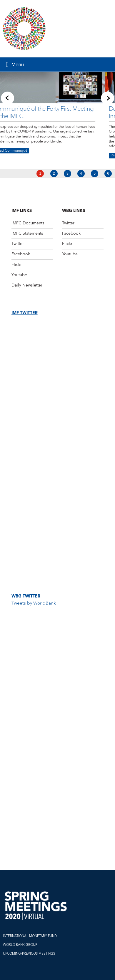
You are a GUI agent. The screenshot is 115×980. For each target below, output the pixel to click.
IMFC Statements (27, 234)
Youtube (19, 275)
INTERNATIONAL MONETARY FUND (30, 936)
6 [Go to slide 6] (108, 173)
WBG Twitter (26, 596)
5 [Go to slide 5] (95, 173)
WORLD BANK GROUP (20, 945)
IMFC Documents (28, 223)
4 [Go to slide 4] (81, 173)
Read (31, 156)
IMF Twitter (25, 313)
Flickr (17, 265)
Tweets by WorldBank (34, 603)
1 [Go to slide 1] (40, 173)
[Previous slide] (7, 98)
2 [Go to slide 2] (54, 173)
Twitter (18, 244)
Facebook (21, 254)
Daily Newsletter (27, 285)
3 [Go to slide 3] (67, 173)
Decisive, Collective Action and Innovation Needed (63, 112)
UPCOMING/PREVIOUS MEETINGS (29, 954)
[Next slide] (107, 98)
